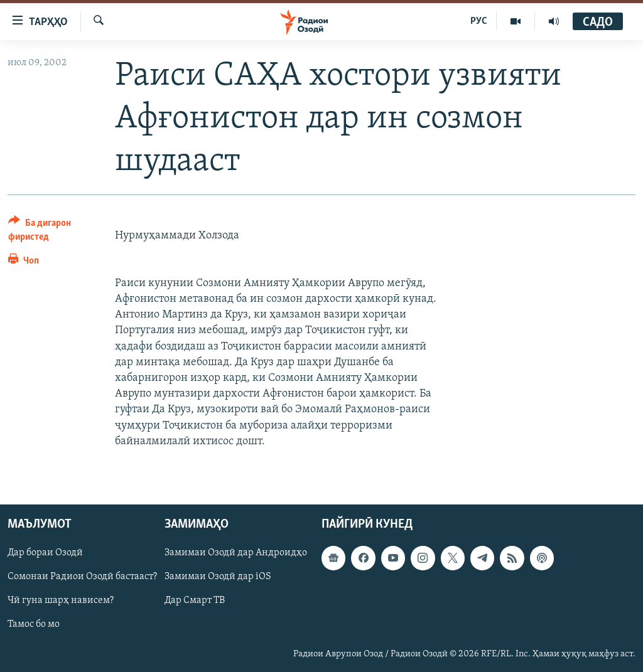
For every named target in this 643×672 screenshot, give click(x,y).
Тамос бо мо (34, 624)
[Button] (54, 232)
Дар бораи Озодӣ (45, 553)
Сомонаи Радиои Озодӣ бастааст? (82, 577)
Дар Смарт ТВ (195, 600)
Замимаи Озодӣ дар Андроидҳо (236, 553)
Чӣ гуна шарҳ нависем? (61, 600)
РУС (479, 21)
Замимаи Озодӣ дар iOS (218, 577)
